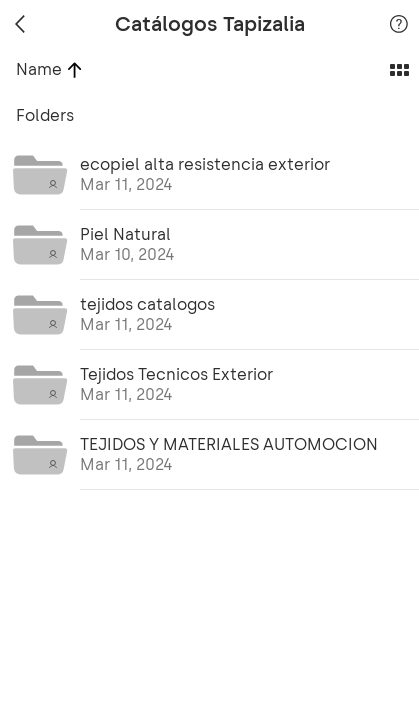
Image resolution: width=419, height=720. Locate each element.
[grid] (209, 406)
